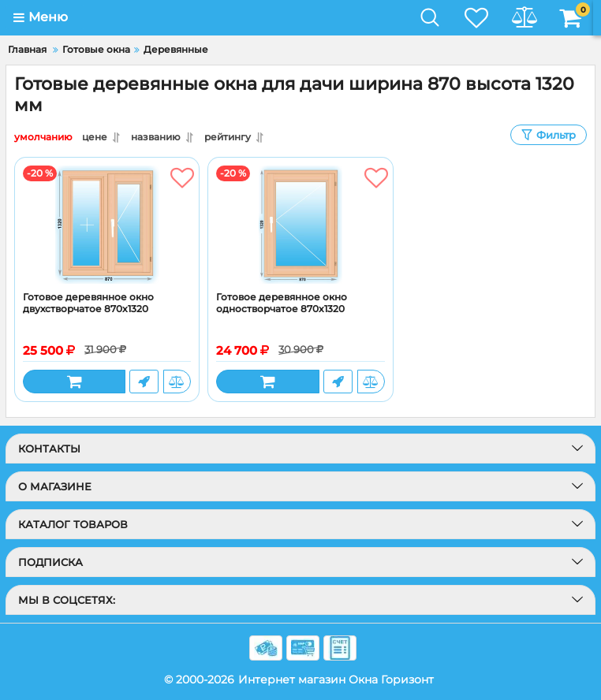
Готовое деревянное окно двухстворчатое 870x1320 (88, 303)
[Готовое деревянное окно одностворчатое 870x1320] (300, 225)
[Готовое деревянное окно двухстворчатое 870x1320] (107, 225)
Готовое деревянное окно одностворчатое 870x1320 (282, 303)
